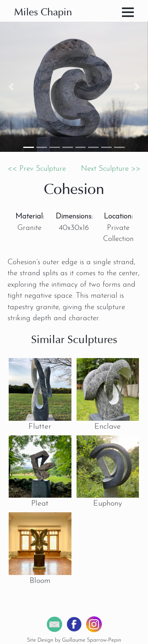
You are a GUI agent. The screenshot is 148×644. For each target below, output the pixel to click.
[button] (11, 87)
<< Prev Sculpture (37, 169)
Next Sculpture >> (111, 169)
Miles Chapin (43, 13)
